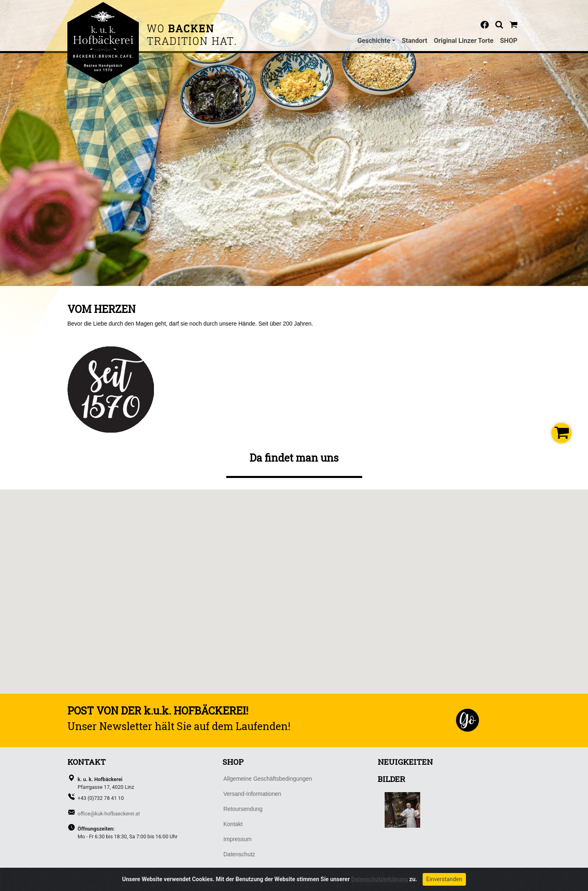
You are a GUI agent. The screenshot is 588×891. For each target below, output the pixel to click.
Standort (415, 41)
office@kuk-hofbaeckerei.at (109, 814)
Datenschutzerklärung (380, 880)
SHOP (509, 41)
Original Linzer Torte (463, 41)
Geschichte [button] (374, 41)
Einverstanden (444, 880)
